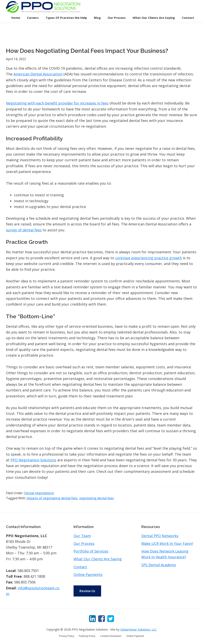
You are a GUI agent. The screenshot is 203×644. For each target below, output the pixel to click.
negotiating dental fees (96, 498)
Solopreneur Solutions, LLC (138, 629)
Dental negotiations (39, 493)
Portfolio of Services (91, 551)
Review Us (87, 591)
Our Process (84, 543)
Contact (80, 567)
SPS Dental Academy (159, 565)
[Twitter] (111, 618)
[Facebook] (101, 618)
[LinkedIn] (92, 618)
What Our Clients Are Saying (98, 559)
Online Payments (88, 575)
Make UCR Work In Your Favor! (167, 543)
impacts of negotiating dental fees (52, 498)
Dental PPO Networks (160, 536)
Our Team (82, 536)
